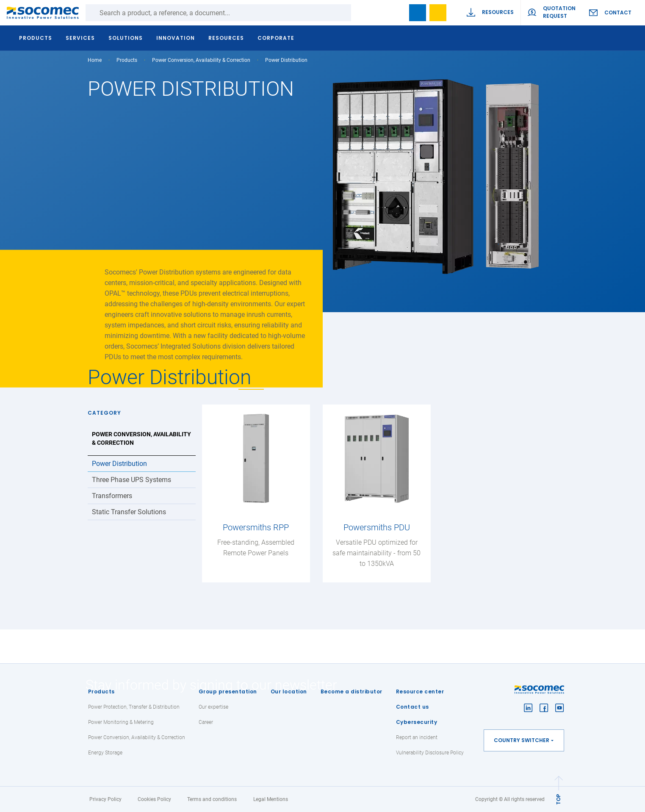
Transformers (112, 496)
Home (95, 60)
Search (360, 13)
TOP (558, 799)
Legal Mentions (271, 799)
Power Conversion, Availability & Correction (201, 60)
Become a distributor (352, 691)
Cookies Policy (154, 799)
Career (206, 722)
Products (101, 691)
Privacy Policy (105, 799)
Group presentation (228, 691)
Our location (289, 691)
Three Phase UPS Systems (131, 480)
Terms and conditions (212, 799)
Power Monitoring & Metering (121, 722)
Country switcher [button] (522, 740)
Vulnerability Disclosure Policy (430, 753)
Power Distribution (119, 464)
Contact (618, 12)
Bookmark (418, 13)
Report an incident (417, 737)
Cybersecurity (417, 722)
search (397, 13)
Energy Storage (105, 753)
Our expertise (213, 707)
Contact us (412, 707)
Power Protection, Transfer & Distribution (134, 707)
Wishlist (438, 13)
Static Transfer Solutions (129, 512)
